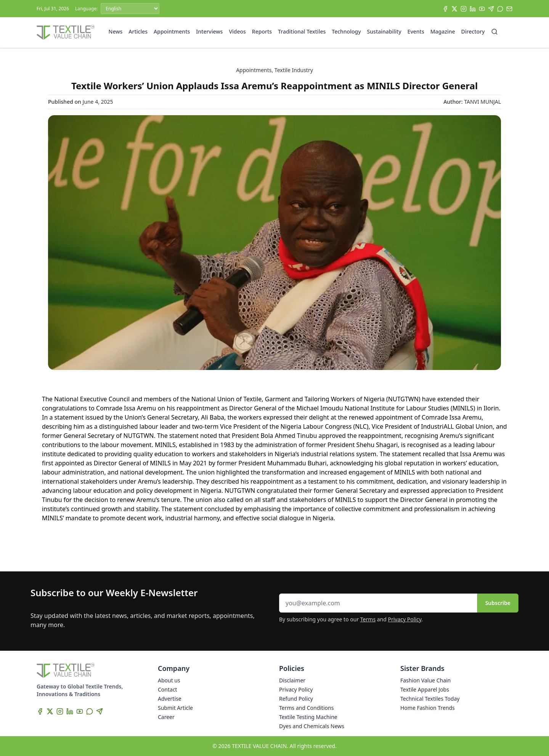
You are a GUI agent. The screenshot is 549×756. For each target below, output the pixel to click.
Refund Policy (296, 699)
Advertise (170, 699)
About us (169, 680)
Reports (262, 31)
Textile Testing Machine (308, 717)
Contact (168, 689)
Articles (138, 31)
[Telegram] (491, 9)
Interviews (209, 31)
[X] (454, 9)
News (116, 31)
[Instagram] (464, 9)
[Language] (130, 9)
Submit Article (175, 708)
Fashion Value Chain (425, 680)
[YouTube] (482, 9)
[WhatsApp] (500, 9)
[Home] (66, 32)
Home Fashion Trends (428, 708)
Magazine (443, 31)
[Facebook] (445, 9)
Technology (346, 31)
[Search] (494, 32)
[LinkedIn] (473, 9)
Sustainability (384, 31)
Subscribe (498, 603)
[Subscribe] (509, 9)
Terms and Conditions (306, 708)
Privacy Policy (405, 619)
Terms (368, 619)
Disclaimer (292, 680)
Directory (473, 31)
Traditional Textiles (302, 31)
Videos (237, 31)
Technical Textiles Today (430, 699)
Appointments (172, 31)
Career (166, 717)
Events (416, 31)
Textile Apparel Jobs (425, 689)
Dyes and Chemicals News (312, 726)
